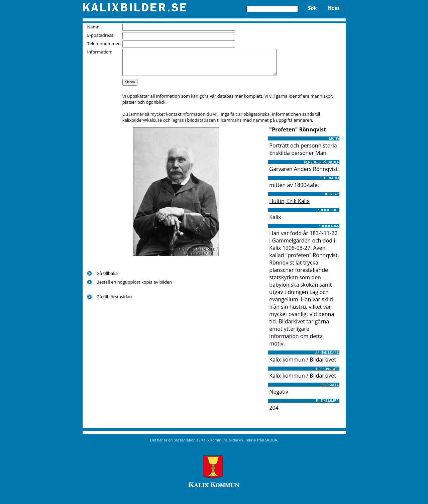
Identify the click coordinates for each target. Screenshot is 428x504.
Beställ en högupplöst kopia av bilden (134, 287)
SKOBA (271, 445)
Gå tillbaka (107, 278)
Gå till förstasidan (114, 302)
